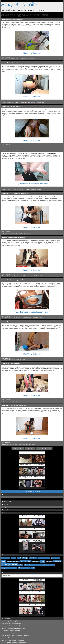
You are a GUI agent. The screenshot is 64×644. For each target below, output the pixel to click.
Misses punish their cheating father (11, 631)
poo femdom (16, 561)
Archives (5, 573)
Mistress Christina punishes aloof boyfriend (13, 640)
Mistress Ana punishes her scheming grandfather (15, 643)
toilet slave (41, 102)
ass (10, 360)
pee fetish (57, 558)
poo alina (9, 561)
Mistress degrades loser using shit (12, 107)
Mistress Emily (10, 102)
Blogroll (5, 505)
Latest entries (6, 619)
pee (8, 360)
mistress (38, 401)
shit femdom (34, 189)
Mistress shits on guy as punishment (12, 19)
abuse (10, 59)
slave (53, 565)
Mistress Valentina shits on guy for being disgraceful (15, 635)
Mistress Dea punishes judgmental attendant (13, 628)
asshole (33, 444)
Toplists (5, 513)
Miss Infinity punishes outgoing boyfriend (12, 621)
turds (33, 568)
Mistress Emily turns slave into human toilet (14, 405)
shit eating (22, 444)
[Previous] (15, 448)
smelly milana (5, 568)
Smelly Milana (10, 318)
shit (19, 59)
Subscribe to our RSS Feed (32, 491)
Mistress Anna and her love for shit (12, 322)
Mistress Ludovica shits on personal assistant (14, 638)
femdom (30, 102)
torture (14, 59)
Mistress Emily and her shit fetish (11, 63)
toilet (31, 401)
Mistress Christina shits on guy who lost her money (16, 280)
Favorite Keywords (8, 555)
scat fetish (32, 59)
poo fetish (27, 59)
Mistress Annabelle (11, 276)
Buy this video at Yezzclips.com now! (32, 184)
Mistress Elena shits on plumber (11, 364)
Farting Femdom (6, 507)
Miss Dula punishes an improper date (12, 623)
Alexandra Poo (10, 401)
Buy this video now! (32, 53)
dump (23, 233)
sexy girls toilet (35, 102)
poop (34, 401)
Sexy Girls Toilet (20, 4)
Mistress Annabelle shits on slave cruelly (13, 237)
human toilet (41, 558)
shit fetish (23, 59)
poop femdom (36, 561)
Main (3, 497)
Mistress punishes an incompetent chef (12, 626)
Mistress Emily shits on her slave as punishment (15, 194)
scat (22, 102)
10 (45, 448)
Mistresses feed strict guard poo (10, 633)
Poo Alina (9, 189)
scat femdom (49, 561)
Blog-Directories (7, 510)
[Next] (50, 448)
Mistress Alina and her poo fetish (11, 150)
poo (8, 59)
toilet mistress (13, 568)
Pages (5, 494)
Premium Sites (7, 502)
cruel (17, 59)
